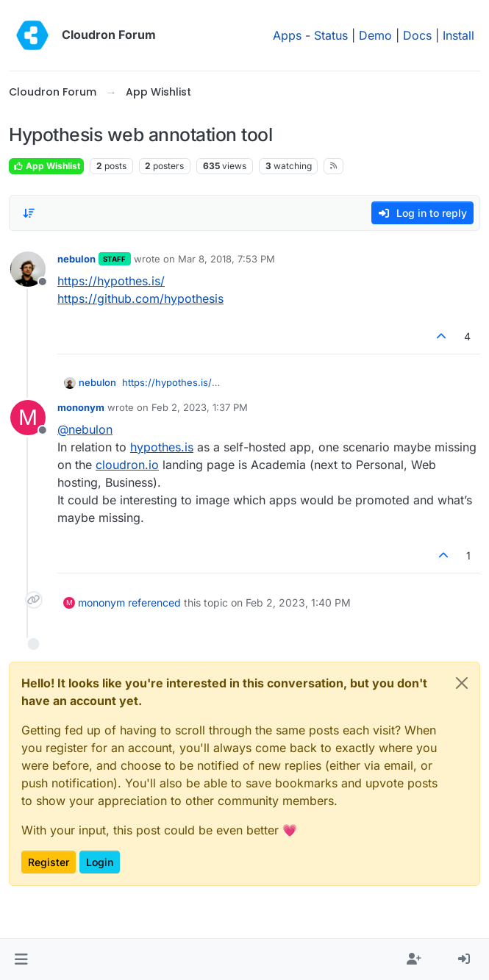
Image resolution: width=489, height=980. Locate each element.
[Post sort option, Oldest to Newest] (29, 213)
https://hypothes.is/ (111, 281)
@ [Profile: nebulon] (85, 429)
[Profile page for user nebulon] (28, 269)
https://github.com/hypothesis (140, 298)
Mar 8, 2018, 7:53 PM (226, 259)
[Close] (462, 683)
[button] (21, 959)
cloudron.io (127, 465)
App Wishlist (46, 166)
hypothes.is (162, 447)
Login (100, 862)
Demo (375, 35)
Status (331, 35)
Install (458, 35)
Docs (417, 35)
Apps (287, 35)
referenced (154, 602)
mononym (81, 407)
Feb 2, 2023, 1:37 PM (200, 407)
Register (49, 862)
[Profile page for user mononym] (28, 418)
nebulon (76, 259)
